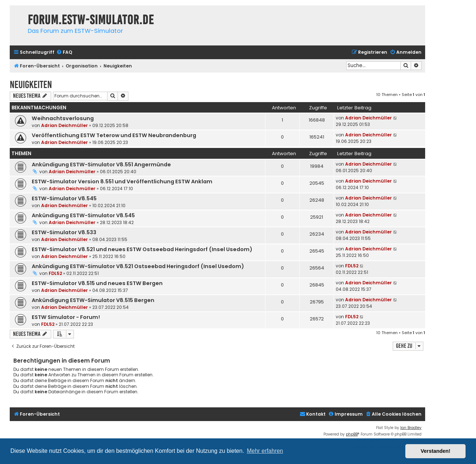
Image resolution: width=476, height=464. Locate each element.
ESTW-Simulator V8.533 (64, 232)
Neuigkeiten (31, 85)
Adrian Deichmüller (65, 125)
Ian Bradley (411, 428)
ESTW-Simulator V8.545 (64, 198)
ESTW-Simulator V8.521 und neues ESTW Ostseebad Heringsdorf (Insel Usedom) (142, 249)
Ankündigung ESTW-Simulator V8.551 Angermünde (101, 165)
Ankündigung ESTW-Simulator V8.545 (83, 215)
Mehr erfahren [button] (265, 451)
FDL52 (55, 273)
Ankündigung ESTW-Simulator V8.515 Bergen (93, 300)
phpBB (352, 434)
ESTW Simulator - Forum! (66, 317)
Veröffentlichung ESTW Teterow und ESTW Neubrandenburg (114, 135)
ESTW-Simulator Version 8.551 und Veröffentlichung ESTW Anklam (122, 181)
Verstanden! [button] (436, 451)
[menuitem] (64, 52)
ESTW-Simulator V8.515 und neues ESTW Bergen (97, 283)
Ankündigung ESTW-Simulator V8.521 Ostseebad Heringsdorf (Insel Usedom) (138, 266)
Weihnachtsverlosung (63, 118)
